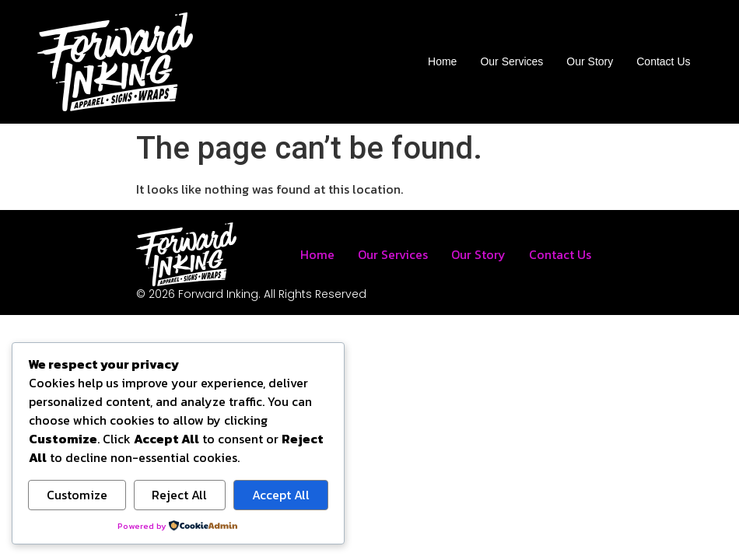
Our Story (590, 61)
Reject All (179, 495)
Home (442, 61)
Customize (77, 495)
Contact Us (663, 61)
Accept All (281, 495)
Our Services (511, 61)
